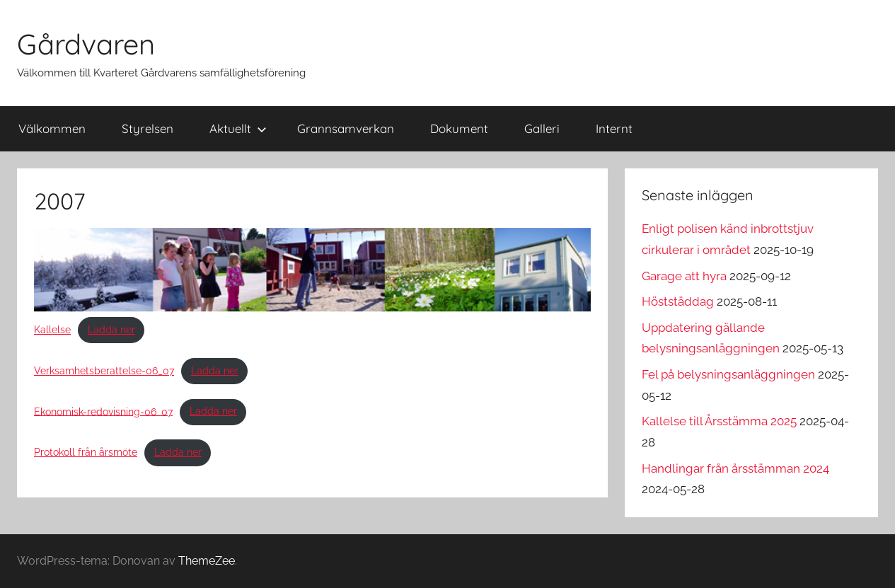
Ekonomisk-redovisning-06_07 (103, 411)
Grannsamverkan (346, 128)
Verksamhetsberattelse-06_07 (104, 371)
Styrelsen (148, 128)
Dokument (459, 128)
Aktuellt (238, 128)
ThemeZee (207, 561)
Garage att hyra (684, 276)
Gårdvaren (86, 44)
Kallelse (52, 330)
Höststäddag (678, 301)
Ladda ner (111, 330)
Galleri (542, 128)
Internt (614, 128)
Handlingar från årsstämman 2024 (735, 468)
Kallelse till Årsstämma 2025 (719, 421)
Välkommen (52, 128)
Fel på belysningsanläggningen (728, 374)
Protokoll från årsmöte (86, 452)
